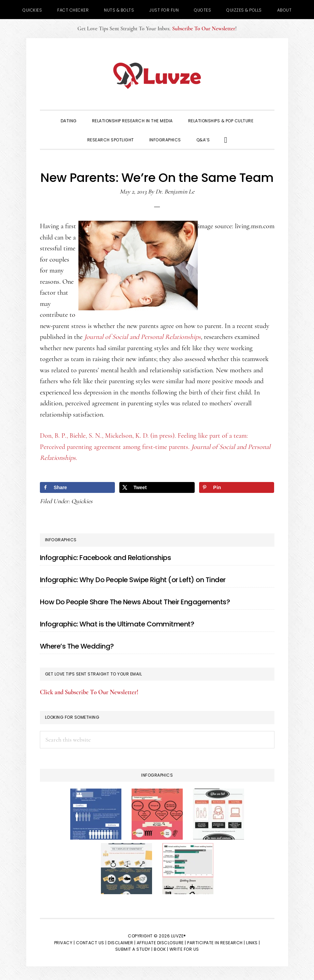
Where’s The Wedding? (77, 646)
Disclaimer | (122, 943)
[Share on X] (157, 487)
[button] (226, 139)
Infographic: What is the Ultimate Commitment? (117, 624)
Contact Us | (91, 943)
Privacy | (65, 943)
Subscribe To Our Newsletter (204, 29)
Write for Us (184, 949)
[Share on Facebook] (77, 487)
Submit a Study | (134, 949)
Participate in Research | (216, 943)
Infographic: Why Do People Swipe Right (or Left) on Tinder (133, 580)
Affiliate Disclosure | (161, 943)
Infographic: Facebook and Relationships (106, 558)
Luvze (157, 76)
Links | (253, 943)
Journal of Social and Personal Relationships (143, 337)
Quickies (82, 501)
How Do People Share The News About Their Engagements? (135, 602)
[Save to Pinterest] (237, 487)
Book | (161, 949)
